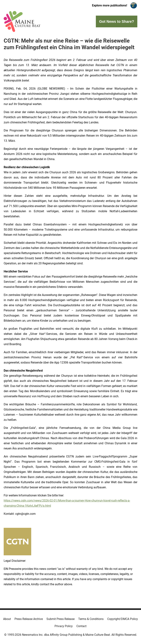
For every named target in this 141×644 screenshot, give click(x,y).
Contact (81, 626)
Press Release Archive (29, 619)
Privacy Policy (64, 626)
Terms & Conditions (91, 619)
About (7, 619)
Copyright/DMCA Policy (123, 619)
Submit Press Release (60, 619)
